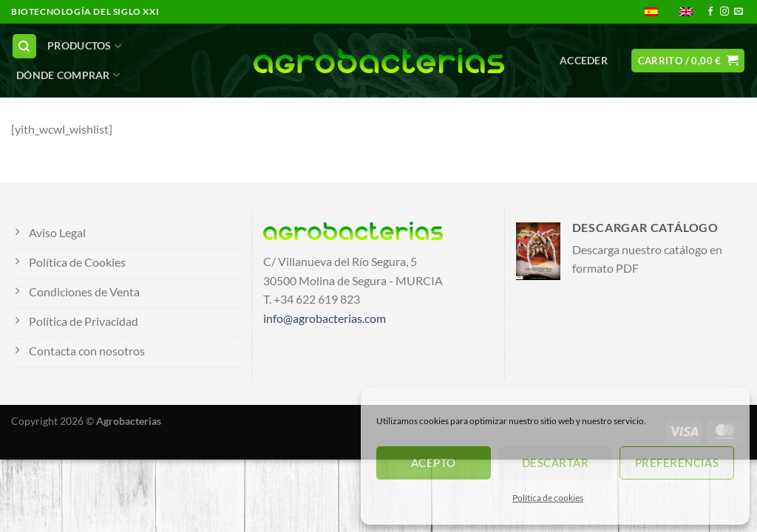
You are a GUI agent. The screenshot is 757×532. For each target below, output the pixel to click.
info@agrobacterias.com (325, 318)
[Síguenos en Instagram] (724, 12)
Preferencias (677, 463)
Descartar (555, 463)
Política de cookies (548, 498)
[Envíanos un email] (739, 12)
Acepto (434, 463)
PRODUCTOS (84, 46)
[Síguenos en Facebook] (710, 12)
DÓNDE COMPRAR (68, 75)
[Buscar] (24, 46)
